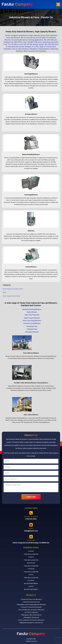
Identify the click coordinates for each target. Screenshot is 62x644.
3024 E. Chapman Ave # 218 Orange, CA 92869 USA (31, 543)
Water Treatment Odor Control (11, 296)
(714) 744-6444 (31, 519)
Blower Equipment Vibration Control (13, 289)
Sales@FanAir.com (31, 531)
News (4, 292)
